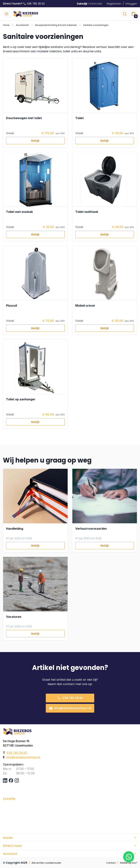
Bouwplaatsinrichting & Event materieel (56, 25)
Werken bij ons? (129, 863)
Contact (111, 863)
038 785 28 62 (70, 698)
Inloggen (131, 4)
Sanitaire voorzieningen (96, 25)
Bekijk (35, 141)
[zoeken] (125, 14)
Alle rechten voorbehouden (46, 863)
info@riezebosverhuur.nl (70, 708)
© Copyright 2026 (15, 863)
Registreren (114, 4)
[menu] (7, 14)
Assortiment (22, 25)
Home (6, 25)
